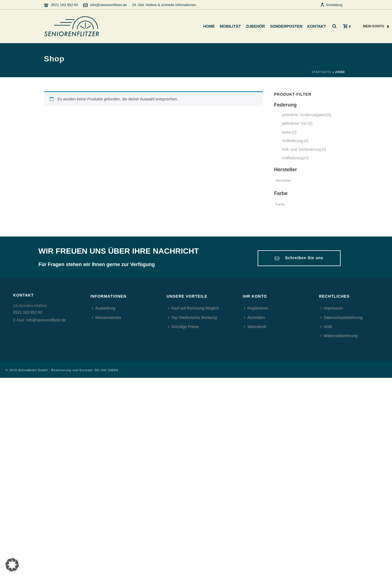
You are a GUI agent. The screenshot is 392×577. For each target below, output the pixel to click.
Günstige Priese (184, 327)
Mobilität (230, 26)
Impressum (332, 308)
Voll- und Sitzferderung (304, 149)
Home (209, 26)
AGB (326, 327)
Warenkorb (255, 327)
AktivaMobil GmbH (33, 370)
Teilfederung (295, 141)
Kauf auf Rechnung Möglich (194, 308)
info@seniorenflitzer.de (108, 5)
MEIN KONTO (376, 27)
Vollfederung (295, 158)
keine (289, 132)
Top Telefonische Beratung (193, 318)
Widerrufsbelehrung (339, 336)
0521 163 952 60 (65, 5)
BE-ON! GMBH (107, 370)
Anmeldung (331, 5)
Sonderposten (286, 26)
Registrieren (256, 308)
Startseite (321, 72)
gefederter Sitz (297, 123)
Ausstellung (103, 308)
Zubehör (255, 26)
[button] (12, 565)
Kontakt (317, 26)
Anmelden (254, 318)
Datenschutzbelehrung (341, 318)
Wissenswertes (106, 318)
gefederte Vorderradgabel (307, 115)
